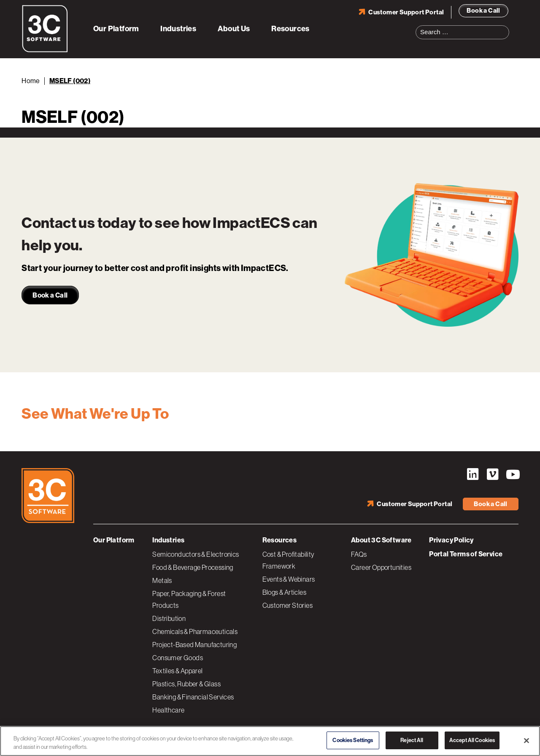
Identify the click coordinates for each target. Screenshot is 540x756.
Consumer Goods (178, 658)
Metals (162, 580)
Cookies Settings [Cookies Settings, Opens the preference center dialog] (353, 740)
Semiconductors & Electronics (196, 554)
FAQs (359, 554)
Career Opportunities (381, 567)
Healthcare (168, 710)
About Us (234, 29)
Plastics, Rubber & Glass (186, 684)
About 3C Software (381, 540)
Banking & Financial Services (193, 697)
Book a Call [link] (50, 295)
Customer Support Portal (406, 12)
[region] (270, 741)
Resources (290, 29)
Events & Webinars (289, 579)
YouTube (512, 474)
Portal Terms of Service (466, 554)
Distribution (169, 618)
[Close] (526, 740)
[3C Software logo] (45, 51)
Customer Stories (288, 605)
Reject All (412, 740)
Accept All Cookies (472, 740)
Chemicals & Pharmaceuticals (195, 631)
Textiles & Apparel (177, 671)
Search (505, 27)
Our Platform (116, 29)
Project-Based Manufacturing (194, 645)
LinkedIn (472, 474)
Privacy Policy (451, 540)
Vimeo (492, 474)
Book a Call (483, 11)
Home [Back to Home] (31, 81)
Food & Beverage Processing (193, 567)
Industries (178, 29)
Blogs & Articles (284, 592)
